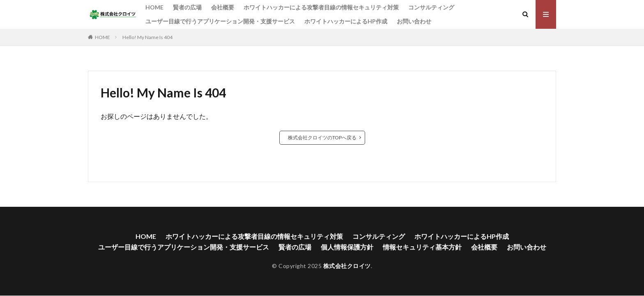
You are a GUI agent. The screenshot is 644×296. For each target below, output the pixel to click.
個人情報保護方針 (347, 247)
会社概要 (223, 7)
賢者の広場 (187, 7)
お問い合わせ (414, 21)
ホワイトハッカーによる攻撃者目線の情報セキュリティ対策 (321, 7)
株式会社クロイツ (347, 266)
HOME (154, 7)
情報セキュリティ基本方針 (422, 247)
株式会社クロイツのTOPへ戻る (322, 138)
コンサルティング (431, 7)
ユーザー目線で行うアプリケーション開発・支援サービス (220, 21)
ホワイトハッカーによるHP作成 (346, 21)
